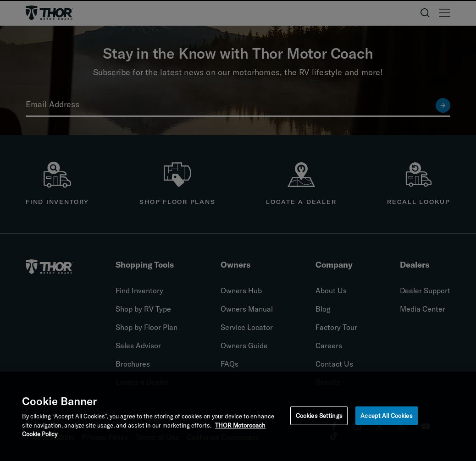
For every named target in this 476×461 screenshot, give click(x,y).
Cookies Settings (319, 417)
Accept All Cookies (386, 417)
